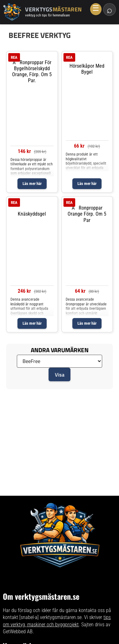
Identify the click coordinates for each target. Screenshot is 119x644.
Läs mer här (32, 184)
